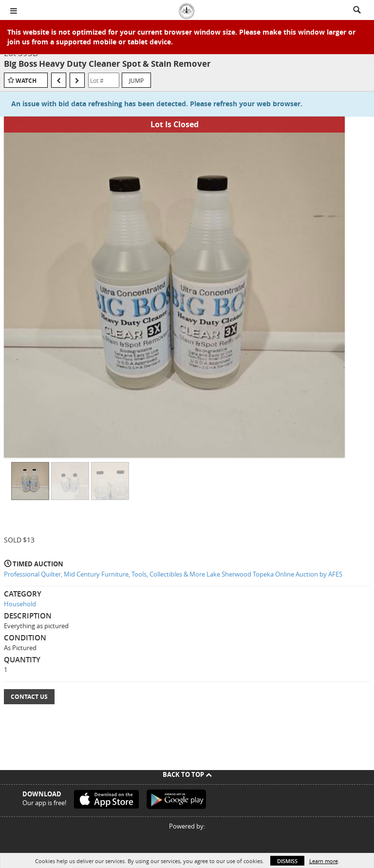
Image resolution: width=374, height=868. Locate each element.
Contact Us (29, 697)
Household (20, 604)
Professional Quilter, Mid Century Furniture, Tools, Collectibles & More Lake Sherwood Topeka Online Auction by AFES (173, 574)
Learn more (324, 861)
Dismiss (287, 861)
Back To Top (187, 774)
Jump (136, 80)
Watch (26, 81)
